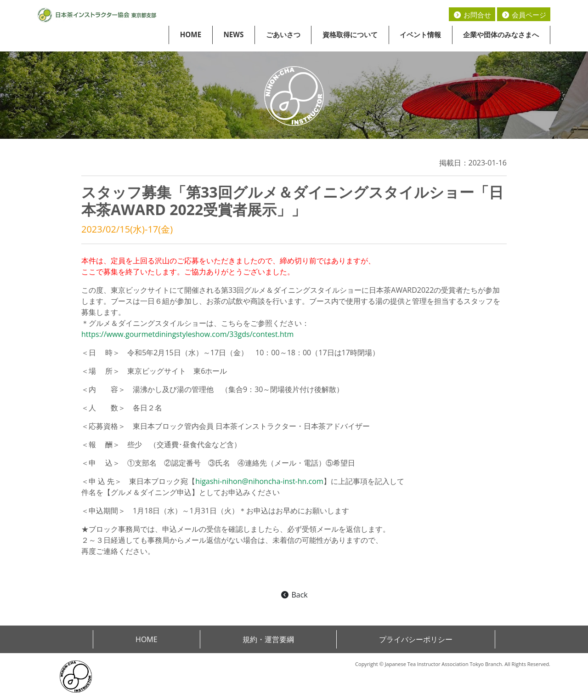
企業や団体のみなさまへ (501, 34)
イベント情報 (420, 34)
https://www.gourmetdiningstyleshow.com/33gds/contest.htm (187, 334)
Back (294, 595)
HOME (191, 34)
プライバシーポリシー (416, 639)
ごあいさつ (283, 34)
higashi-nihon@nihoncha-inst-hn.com (259, 481)
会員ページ (524, 15)
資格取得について (350, 34)
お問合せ (472, 15)
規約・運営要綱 (268, 639)
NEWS (233, 34)
